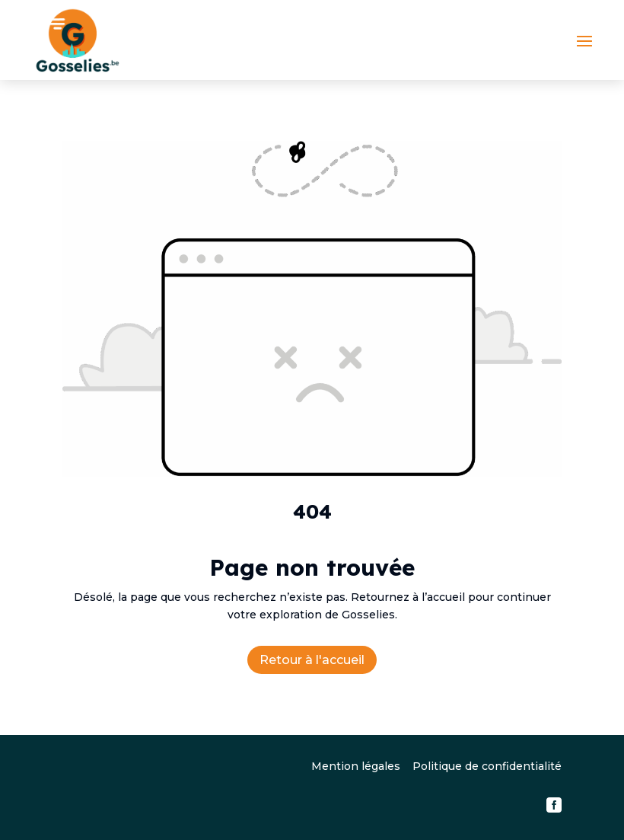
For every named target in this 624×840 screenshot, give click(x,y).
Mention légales (356, 766)
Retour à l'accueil (312, 660)
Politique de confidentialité (487, 766)
